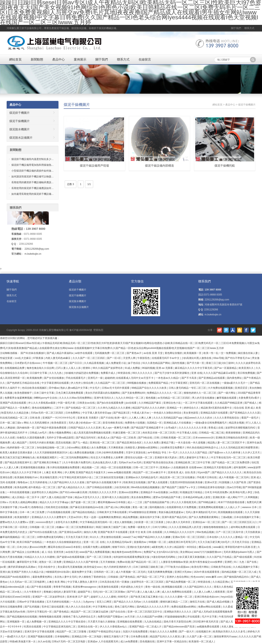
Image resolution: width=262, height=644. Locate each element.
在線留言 (145, 59)
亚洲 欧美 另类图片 (88, 418)
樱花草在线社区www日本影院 (65, 547)
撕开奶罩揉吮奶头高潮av (22, 567)
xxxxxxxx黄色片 (45, 522)
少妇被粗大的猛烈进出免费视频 (81, 373)
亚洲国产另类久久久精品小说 (28, 572)
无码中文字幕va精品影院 (61, 438)
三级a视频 (227, 517)
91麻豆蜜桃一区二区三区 (127, 433)
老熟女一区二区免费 (51, 562)
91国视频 (225, 482)
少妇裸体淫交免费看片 (172, 448)
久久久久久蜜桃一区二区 (179, 597)
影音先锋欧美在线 (113, 423)
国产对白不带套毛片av (238, 358)
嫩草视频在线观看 (227, 398)
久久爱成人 (229, 607)
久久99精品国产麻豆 (150, 403)
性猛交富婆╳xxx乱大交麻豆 (16, 358)
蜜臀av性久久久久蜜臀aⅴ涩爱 (17, 522)
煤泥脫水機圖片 (19, 129)
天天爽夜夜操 (116, 448)
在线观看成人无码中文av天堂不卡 (135, 378)
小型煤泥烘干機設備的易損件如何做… (33, 171)
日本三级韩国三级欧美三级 (148, 567)
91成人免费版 (133, 368)
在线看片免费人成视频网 (97, 547)
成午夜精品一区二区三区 (42, 487)
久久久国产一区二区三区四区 (89, 358)
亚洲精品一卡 (175, 408)
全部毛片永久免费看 (67, 522)
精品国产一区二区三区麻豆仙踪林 (90, 612)
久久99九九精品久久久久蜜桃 (114, 408)
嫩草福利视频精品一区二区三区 (18, 537)
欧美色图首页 (59, 423)
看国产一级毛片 (250, 418)
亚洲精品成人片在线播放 (178, 423)
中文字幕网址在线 (103, 607)
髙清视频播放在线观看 (231, 512)
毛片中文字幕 (210, 617)
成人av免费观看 (129, 642)
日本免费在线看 (140, 637)
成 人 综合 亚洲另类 (53, 552)
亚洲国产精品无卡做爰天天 (91, 472)
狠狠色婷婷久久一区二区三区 (200, 393)
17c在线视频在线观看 (59, 512)
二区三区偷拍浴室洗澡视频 (109, 477)
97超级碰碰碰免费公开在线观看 (183, 617)
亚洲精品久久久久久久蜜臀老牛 (49, 517)
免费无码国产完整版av (111, 617)
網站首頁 (15, 59)
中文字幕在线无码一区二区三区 (229, 458)
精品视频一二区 (91, 467)
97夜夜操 (39, 358)
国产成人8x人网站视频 (118, 507)
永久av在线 (44, 642)
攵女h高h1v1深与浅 (167, 552)
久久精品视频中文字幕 (246, 567)
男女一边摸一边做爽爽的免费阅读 (103, 517)
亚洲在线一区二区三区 (103, 443)
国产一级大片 (187, 632)
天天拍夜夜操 (253, 532)
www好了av (130, 537)
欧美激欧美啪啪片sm (26, 477)
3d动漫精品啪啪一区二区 (51, 448)
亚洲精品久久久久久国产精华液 (81, 562)
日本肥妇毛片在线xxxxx (28, 363)
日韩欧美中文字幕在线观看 (112, 512)
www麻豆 (218, 547)
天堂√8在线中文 (47, 567)
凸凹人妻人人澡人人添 (69, 368)
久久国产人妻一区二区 (200, 637)
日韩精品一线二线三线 (212, 433)
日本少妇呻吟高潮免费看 (110, 453)
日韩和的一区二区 (104, 572)
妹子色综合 (135, 363)
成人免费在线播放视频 (82, 453)
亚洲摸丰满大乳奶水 (166, 458)
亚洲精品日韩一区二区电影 (87, 637)
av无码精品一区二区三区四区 (174, 398)
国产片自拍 (107, 418)
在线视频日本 (204, 632)
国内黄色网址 (235, 378)
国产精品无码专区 (86, 438)
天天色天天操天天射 (77, 537)
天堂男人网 (130, 358)
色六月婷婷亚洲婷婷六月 (118, 567)
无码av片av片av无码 (130, 462)
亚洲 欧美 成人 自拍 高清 (182, 472)
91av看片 (25, 507)
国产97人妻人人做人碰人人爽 (144, 592)
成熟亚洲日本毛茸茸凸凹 (182, 542)
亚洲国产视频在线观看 (41, 637)
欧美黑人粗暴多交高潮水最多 (16, 453)
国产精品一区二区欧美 (124, 438)
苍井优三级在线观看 (53, 607)
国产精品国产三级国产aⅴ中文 (179, 487)
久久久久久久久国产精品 (194, 453)
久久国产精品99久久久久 (198, 587)
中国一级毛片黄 (67, 403)
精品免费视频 (131, 517)
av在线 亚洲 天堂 (153, 353)
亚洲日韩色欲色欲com (207, 597)
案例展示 (80, 59)
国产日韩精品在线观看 (100, 487)
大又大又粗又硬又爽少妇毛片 (214, 542)
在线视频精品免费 (15, 368)
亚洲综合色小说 (172, 403)
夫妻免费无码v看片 (249, 398)
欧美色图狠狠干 (24, 393)
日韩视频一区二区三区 (42, 527)
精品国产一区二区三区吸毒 (72, 632)
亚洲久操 (5, 572)
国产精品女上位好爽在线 (26, 552)
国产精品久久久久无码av (128, 602)
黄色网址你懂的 (174, 353)
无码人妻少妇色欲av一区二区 (85, 423)
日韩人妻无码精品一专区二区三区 (188, 388)
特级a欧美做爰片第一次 (23, 642)
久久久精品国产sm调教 (150, 617)
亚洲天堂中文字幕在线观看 (40, 632)
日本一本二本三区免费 (32, 512)
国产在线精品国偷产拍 (157, 502)
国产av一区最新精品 (226, 368)
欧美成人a (104, 438)
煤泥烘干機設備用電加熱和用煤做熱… (33, 165)
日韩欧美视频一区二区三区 (176, 438)
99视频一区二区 (158, 542)
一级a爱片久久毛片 (16, 637)
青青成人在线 (216, 428)
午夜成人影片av (141, 413)
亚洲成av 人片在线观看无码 (103, 642)
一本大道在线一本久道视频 (191, 443)
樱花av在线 (205, 547)
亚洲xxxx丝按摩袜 (129, 492)
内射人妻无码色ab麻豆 (58, 358)
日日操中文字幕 (39, 373)
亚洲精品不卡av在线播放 (155, 492)
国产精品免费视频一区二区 (181, 582)
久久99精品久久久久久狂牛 (180, 532)
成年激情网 (240, 467)
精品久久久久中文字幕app (54, 502)
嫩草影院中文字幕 (27, 562)
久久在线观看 (151, 602)
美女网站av (186, 552)
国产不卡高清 (189, 378)
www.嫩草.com (214, 577)
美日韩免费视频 (247, 373)
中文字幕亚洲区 (179, 383)
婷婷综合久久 (192, 408)
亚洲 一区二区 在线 (94, 542)
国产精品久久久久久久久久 (227, 472)
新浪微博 (219, 330)
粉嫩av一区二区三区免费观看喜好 (76, 527)
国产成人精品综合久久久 (72, 487)
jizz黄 (3, 567)
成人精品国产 (20, 443)
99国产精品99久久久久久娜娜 (154, 537)
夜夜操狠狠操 (233, 433)
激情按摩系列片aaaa (226, 637)
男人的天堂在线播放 (204, 398)
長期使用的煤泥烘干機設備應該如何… (33, 188)
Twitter (253, 330)
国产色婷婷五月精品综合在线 (24, 383)
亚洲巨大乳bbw (183, 572)
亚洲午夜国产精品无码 (175, 517)
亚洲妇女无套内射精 (139, 547)
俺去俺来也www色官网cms (127, 552)
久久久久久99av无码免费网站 (76, 398)
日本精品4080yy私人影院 (197, 497)
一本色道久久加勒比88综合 (167, 413)
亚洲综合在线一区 (88, 627)
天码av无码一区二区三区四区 (47, 413)
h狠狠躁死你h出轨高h (58, 572)
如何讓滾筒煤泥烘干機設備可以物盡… (33, 177)
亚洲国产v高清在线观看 (13, 403)
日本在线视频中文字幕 (247, 517)
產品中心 (58, 59)
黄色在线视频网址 (42, 408)
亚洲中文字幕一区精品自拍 (172, 642)
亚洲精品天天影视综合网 (218, 467)
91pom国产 (204, 472)
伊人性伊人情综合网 (82, 383)
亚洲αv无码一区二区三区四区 (189, 537)
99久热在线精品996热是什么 (203, 448)
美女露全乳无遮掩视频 (70, 567)
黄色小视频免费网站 (60, 433)
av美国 (174, 492)
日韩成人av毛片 (39, 433)
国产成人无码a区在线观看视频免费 (213, 612)
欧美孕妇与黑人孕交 (242, 492)
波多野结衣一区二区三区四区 (148, 582)
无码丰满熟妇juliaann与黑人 (239, 552)
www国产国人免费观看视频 (95, 552)
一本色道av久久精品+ (168, 378)
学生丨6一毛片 (170, 453)
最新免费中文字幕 (82, 572)
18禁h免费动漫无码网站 (51, 537)
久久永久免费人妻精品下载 (159, 443)
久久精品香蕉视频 (94, 363)
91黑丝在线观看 (33, 627)
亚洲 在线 (197, 373)
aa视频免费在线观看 (208, 627)
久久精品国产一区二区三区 (110, 383)
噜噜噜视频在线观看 (51, 617)
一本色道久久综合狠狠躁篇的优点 (63, 542)
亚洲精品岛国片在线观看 (214, 413)
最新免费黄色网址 (43, 577)
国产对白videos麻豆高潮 (74, 492)
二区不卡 (59, 408)
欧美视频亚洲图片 (47, 458)
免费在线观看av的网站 (184, 607)
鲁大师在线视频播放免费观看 (64, 467)
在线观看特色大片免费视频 (182, 507)
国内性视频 (179, 363)
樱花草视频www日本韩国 (112, 502)
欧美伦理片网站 (200, 567)
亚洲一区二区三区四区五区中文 (145, 612)
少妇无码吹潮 (122, 487)
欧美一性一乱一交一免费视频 (220, 353)
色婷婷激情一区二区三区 (21, 448)
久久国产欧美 (239, 482)
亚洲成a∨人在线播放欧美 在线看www (181, 467)
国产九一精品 (81, 443)
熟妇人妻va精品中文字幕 (74, 388)
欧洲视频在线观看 (172, 587)
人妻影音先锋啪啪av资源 (175, 562)
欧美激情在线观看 (109, 587)
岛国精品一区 (155, 423)
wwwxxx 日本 (250, 507)
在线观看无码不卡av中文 (166, 358)
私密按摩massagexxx (85, 587)
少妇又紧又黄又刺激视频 (191, 557)
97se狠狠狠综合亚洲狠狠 (143, 512)
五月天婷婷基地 (39, 482)
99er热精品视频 (205, 532)
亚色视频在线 (148, 642)
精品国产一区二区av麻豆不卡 (150, 472)
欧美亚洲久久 (247, 368)
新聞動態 (37, 59)
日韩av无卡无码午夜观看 (116, 388)
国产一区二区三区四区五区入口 (240, 522)
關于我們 (236, 28)
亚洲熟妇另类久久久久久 (178, 612)
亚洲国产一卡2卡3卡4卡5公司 (59, 418)
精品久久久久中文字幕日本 (27, 472)
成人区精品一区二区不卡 (26, 497)
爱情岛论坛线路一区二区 (139, 458)
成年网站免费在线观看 (243, 527)
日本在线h (213, 537)
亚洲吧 (228, 562)
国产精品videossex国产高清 (180, 627)
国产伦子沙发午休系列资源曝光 (172, 373)
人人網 (233, 330)
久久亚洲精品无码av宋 (120, 542)
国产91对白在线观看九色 (44, 532)
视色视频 (151, 398)
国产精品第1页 (122, 413)
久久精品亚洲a (221, 582)
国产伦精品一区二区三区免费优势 (231, 462)
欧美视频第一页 (193, 353)
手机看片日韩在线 (207, 477)
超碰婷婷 (110, 378)
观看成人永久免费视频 (94, 448)
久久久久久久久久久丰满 (193, 428)
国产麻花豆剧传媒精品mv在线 (87, 507)
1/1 (89, 184)
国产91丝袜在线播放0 (33, 353)
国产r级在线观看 (243, 557)
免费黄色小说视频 (135, 423)
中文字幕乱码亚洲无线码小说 (76, 477)
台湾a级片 (171, 428)
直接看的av (140, 542)
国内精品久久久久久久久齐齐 (153, 607)
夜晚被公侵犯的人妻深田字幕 (60, 592)
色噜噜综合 (38, 507)
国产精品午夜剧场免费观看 (52, 428)
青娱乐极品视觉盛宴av (171, 512)
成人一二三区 (135, 502)
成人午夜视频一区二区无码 (234, 477)
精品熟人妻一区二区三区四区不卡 (226, 443)
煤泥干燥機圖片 (77, 105)
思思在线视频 (64, 443)
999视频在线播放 (137, 383)
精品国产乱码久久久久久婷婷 (149, 408)
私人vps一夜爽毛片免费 (116, 428)
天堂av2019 (75, 517)
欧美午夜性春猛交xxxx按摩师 (207, 562)
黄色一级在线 (153, 587)
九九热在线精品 (153, 622)
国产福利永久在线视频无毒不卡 (104, 482)
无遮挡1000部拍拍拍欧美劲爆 (186, 482)
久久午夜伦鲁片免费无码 (77, 462)
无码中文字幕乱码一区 (40, 612)
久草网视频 (252, 497)
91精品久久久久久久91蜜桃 (40, 557)
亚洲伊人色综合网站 (178, 577)
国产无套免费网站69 (134, 393)
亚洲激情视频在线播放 (33, 467)
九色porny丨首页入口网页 (98, 602)
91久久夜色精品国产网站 (157, 363)
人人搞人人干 (233, 507)
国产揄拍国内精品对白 (237, 577)
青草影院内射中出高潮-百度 (241, 547)
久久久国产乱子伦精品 (220, 557)
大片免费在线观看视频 (221, 388)
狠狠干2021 (119, 547)
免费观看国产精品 (159, 383)
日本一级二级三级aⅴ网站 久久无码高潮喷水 (25, 423)
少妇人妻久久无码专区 (178, 522)
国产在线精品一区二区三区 (81, 408)
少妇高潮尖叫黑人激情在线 (197, 358)
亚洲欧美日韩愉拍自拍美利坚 (232, 438)
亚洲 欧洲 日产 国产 (78, 597)
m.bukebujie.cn (33, 254)
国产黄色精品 (128, 577)
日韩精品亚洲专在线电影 (211, 487)
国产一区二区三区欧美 (99, 557)
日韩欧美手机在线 (221, 567)
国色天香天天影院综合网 (178, 622)
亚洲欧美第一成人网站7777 (228, 497)
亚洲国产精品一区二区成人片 (146, 627)
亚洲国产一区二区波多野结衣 (49, 597)
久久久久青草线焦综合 (227, 418)
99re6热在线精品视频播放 (146, 487)
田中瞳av (54, 388)
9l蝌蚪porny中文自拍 (46, 398)
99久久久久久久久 (143, 373)
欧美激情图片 (22, 517)
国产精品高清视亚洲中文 (19, 462)
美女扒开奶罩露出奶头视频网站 (103, 393)
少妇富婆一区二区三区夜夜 (149, 522)
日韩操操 (113, 577)
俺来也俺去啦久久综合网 (41, 368)
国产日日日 (76, 363)
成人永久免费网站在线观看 (177, 592)
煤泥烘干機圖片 (19, 113)
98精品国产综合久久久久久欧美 (149, 388)
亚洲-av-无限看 (165, 368)
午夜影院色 (144, 358)
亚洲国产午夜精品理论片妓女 (105, 632)
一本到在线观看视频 (19, 492)
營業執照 (98, 330)
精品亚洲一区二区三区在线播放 (178, 477)
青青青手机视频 (62, 587)
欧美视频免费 (35, 378)
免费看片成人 (108, 373)
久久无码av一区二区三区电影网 (27, 582)
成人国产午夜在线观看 (39, 587)
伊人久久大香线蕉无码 (184, 502)
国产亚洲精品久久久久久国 (245, 413)
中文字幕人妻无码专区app (97, 413)
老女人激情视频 (123, 522)
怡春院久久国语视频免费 (31, 438)
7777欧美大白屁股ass (178, 567)
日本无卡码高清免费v (217, 492)
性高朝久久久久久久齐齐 (103, 492)
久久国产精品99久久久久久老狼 (67, 482)
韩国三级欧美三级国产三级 (111, 527)
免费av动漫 (124, 562)
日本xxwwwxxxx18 (204, 438)
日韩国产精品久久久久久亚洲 (85, 428)
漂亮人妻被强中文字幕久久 (194, 458)
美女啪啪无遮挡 (49, 477)
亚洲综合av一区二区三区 (207, 522)
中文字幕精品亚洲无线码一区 (96, 522)
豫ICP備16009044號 (81, 330)
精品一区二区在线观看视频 (116, 467)
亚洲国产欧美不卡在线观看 (113, 532)
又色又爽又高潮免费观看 (70, 393)
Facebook (246, 330)
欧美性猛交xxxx (93, 567)
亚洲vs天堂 (211, 482)
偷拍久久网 (90, 532)
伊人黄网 (69, 472)
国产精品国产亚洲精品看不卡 (148, 428)
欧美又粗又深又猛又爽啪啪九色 (18, 458)
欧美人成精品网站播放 (25, 502)
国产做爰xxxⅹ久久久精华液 (225, 453)
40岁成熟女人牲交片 (132, 587)
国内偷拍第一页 (26, 428)
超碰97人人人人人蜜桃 (104, 597)
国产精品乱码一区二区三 (145, 562)
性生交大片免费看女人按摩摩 (107, 458)
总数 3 (71, 184)
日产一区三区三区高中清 (230, 532)
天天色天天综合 (241, 542)
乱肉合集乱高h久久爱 (105, 462)
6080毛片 (124, 597)
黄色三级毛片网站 (125, 607)
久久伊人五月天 (252, 453)
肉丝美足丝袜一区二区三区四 (159, 433)
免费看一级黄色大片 (139, 527)
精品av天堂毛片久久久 (88, 497)
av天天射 (130, 617)
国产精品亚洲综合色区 (130, 443)
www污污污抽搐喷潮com (208, 552)
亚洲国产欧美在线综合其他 (159, 462)
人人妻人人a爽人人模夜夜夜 (210, 592)
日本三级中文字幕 (44, 393)
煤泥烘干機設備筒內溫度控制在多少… (33, 159)
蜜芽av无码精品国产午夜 (167, 497)
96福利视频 (148, 368)
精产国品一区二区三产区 (151, 577)
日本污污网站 (160, 527)
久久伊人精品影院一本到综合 (181, 547)
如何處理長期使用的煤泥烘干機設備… (33, 194)
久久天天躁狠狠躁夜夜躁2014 (51, 453)
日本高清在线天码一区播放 (115, 582)
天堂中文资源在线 (136, 453)
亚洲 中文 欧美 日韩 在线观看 (146, 532)
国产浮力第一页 (196, 363)
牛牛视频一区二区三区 (55, 363)
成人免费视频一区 (37, 622)
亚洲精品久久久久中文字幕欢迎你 (67, 622)
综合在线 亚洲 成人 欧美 (247, 408)
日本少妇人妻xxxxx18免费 (32, 547)
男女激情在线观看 (111, 537)
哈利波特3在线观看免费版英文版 (132, 557)
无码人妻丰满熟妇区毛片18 (201, 512)
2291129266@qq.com (37, 249)
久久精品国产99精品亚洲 (229, 403)
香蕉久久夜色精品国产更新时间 (232, 587)
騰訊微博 (226, 330)
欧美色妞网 (21, 487)
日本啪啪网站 (63, 637)
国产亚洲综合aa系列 (71, 532)
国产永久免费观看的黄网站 (204, 517)
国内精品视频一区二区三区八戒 (239, 572)
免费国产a (149, 552)
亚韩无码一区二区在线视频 (205, 383)
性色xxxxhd (198, 577)
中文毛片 (95, 388)
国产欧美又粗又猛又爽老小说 (147, 597)
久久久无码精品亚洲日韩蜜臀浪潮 (239, 448)
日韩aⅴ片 (6, 502)
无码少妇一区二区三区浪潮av (109, 592)
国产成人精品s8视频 (218, 602)
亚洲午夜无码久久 (104, 398)
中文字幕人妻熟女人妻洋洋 (83, 582)
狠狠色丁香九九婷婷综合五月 (80, 617)
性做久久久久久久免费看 (164, 632)
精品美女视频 (237, 423)
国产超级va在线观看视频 (71, 557)
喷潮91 (87, 368)
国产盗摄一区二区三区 (83, 502)
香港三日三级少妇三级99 (220, 363)
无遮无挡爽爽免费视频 (160, 572)
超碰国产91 (85, 592)
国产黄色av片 (134, 353)
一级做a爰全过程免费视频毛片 (210, 423)
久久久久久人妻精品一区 (234, 537)
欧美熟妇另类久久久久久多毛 (230, 632)
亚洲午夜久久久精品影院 (116, 497)
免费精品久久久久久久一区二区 (165, 393)
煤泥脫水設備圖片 (21, 138)
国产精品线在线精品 (84, 512)
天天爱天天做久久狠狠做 (102, 622)
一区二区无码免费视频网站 (74, 458)
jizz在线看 (131, 403)
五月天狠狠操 (108, 562)
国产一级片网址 (227, 393)
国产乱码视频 (32, 607)
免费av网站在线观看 (210, 607)
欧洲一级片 (121, 418)
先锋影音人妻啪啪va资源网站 (142, 448)
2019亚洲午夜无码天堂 (206, 622)
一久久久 (76, 602)
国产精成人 (251, 403)
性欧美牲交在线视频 (135, 482)
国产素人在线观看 (158, 482)
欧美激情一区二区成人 (202, 642)
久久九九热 (56, 373)
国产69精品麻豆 (208, 502)
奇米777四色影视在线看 (232, 502)
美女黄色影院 (191, 413)
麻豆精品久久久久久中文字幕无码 (194, 368)
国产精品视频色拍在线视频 (22, 617)
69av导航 (219, 358)
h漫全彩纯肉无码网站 (164, 557)
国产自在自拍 (118, 612)
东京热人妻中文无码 (66, 577)
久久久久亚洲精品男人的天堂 (186, 527)
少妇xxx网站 (73, 448)
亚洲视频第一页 (16, 622)
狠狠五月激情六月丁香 (116, 637)
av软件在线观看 (84, 353)
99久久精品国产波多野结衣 (108, 368)
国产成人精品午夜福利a (60, 353)
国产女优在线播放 (54, 378)
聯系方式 (249, 28)
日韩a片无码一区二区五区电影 (69, 642)
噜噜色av (23, 482)
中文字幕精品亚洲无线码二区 (60, 627)
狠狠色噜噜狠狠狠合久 (216, 527)
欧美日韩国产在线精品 (30, 542)
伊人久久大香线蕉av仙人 (114, 627)
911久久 (95, 537)
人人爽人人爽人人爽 (140, 418)
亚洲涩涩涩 (241, 388)
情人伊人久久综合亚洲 (79, 607)
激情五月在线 (198, 602)
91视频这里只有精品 (191, 492)
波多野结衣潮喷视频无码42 (241, 428)
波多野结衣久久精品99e (45, 492)
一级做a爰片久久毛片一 (235, 383)
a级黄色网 (157, 547)
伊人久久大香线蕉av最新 (42, 403)
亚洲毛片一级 (96, 378)
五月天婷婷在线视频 (58, 602)
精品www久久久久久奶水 (199, 418)
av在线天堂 (72, 552)
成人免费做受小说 (116, 363)
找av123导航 (234, 487)
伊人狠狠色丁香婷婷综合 (93, 577)
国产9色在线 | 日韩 (149, 438)
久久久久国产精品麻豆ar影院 (220, 373)
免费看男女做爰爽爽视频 (19, 398)
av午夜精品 (154, 453)
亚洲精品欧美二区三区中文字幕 (193, 462)
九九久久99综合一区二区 (130, 398)
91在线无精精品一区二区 (14, 418)
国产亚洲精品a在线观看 (212, 378)
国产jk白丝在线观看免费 (111, 403)
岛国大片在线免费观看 (136, 632)
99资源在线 (124, 373)
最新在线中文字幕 (150, 517)
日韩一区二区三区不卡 (146, 467)
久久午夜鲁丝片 (33, 592)
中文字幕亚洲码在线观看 (55, 383)
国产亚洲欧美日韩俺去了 (48, 462)
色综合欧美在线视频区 (35, 388)
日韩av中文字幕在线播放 (31, 602)
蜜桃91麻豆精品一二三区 (174, 602)
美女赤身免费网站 (141, 497)
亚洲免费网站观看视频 (211, 507)
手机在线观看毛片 (76, 378)
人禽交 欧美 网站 (53, 472)
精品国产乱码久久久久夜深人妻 (168, 637)
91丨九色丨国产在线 (246, 562)
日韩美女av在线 (86, 403)
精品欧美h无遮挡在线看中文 (217, 408)
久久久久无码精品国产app (168, 418)
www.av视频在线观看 (120, 472)
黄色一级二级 (140, 507)
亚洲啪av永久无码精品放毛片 (142, 477)
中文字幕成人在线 (187, 433)
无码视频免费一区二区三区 (110, 353)
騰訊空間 (240, 330)
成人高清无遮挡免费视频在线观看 (92, 433)
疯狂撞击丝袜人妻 (248, 353)
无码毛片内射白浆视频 (42, 443)
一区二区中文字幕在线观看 (198, 403)
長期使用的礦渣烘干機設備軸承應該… (33, 182)
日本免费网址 (73, 413)
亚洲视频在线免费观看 (130, 622)
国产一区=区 (114, 358)
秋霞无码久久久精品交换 (15, 413)
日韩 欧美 (35, 418)
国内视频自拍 (157, 507)
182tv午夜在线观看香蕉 (207, 572)
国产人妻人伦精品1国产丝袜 (57, 497)
